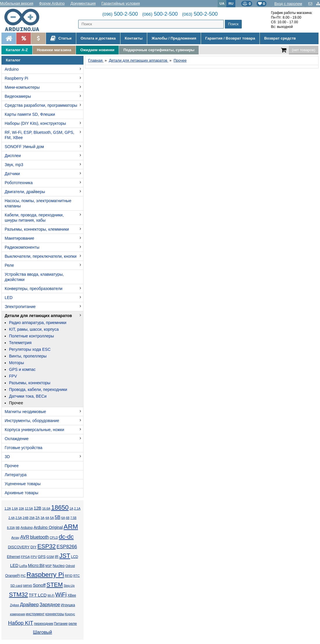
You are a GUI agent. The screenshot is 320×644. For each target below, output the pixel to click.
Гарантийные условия (121, 3)
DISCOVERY (19, 547)
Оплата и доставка (98, 38)
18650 (60, 507)
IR (57, 557)
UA (222, 3)
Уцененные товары (23, 484)
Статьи (61, 38)
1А (71, 508)
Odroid (70, 566)
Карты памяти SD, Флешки (30, 114)
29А (32, 518)
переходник (44, 624)
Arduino (12, 69)
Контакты (134, 38)
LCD (74, 557)
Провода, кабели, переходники (38, 389)
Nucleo (59, 566)
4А (47, 518)
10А (21, 509)
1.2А (8, 508)
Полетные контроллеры (31, 336)
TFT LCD (38, 595)
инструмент (35, 614)
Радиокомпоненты (22, 247)
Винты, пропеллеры (28, 356)
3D (7, 457)
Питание (61, 624)
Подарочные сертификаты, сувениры (159, 50)
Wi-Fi (51, 596)
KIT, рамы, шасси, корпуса (34, 329)
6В (68, 518)
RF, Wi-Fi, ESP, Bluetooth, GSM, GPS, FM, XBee (39, 135)
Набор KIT (21, 623)
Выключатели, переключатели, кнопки (41, 256)
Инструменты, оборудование (32, 421)
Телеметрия (20, 343)
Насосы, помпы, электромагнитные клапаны (38, 203)
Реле (9, 265)
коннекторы (55, 614)
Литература (16, 475)
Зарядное (50, 605)
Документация (83, 3)
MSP (49, 566)
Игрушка (68, 605)
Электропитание (20, 307)
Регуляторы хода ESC (30, 349)
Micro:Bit (36, 565)
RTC (77, 576)
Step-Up (69, 586)
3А (42, 518)
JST (65, 556)
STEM (55, 585)
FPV (13, 376)
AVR (25, 537)
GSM (50, 557)
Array (15, 537)
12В (38, 508)
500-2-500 (120, 14)
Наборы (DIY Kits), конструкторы (35, 123)
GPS (42, 557)
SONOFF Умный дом (24, 147)
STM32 (18, 595)
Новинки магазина (54, 50)
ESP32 (46, 546)
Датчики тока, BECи (28, 396)
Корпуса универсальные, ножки (34, 430)
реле (73, 623)
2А (38, 518)
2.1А (77, 508)
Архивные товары (22, 493)
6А (63, 518)
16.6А (46, 508)
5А (52, 518)
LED (9, 298)
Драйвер (29, 604)
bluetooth (39, 537)
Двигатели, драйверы (25, 192)
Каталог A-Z (17, 50)
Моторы (16, 363)
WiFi (61, 595)
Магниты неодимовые (25, 412)
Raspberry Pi (16, 78)
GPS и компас (22, 369)
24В (26, 518)
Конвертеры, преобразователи (34, 289)
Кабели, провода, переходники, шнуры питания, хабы (34, 218)
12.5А (29, 508)
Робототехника (19, 183)
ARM (71, 527)
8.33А (11, 528)
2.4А (11, 518)
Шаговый (42, 632)
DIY (33, 547)
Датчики (12, 174)
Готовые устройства (23, 448)
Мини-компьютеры (22, 87)
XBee (72, 595)
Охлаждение (17, 439)
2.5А (19, 518)
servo (27, 586)
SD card (16, 586)
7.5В (73, 518)
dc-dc (66, 537)
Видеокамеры (18, 96)
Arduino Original (48, 527)
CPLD (54, 538)
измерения (17, 614)
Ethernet (14, 557)
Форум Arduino (52, 3)
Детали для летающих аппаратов (38, 316)
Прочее (16, 403)
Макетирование (19, 238)
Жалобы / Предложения (174, 38)
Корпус (70, 614)
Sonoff (39, 585)
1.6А (15, 509)
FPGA (25, 557)
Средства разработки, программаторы (41, 105)
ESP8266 (67, 547)
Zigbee (14, 605)
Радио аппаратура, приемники (38, 323)
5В (58, 517)
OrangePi (13, 576)
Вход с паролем (288, 4)
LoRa (23, 566)
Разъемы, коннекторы (30, 383)
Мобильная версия (17, 3)
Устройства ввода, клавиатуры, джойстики (34, 277)
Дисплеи (13, 156)
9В (18, 528)
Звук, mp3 (14, 165)
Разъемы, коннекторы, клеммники (37, 229)
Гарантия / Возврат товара (230, 38)
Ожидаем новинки (97, 50)
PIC (23, 576)
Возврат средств (280, 38)
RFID (69, 576)
